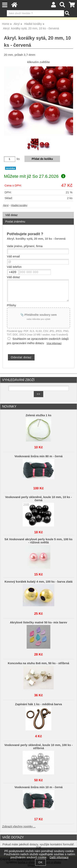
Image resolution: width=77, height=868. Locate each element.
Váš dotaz (11, 215)
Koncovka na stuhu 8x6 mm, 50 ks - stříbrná (39, 663)
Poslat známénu (15, 222)
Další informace (59, 857)
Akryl (6, 205)
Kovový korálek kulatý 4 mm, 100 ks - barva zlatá (38, 582)
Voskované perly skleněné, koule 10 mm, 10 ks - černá (38, 499)
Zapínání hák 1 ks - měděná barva (38, 704)
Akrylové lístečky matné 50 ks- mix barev (38, 622)
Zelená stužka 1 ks (39, 415)
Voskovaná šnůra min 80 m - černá (38, 456)
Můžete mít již (35, 176)
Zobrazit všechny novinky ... (19, 827)
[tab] (38, 212)
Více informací (54, 343)
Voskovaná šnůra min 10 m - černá (38, 787)
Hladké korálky (19, 205)
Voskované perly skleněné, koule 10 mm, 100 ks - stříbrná (38, 747)
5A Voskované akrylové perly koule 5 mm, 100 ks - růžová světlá (38, 541)
